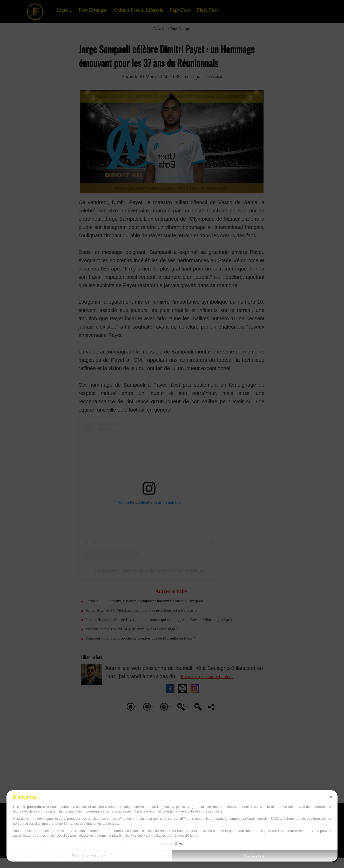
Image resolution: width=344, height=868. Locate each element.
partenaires (36, 807)
